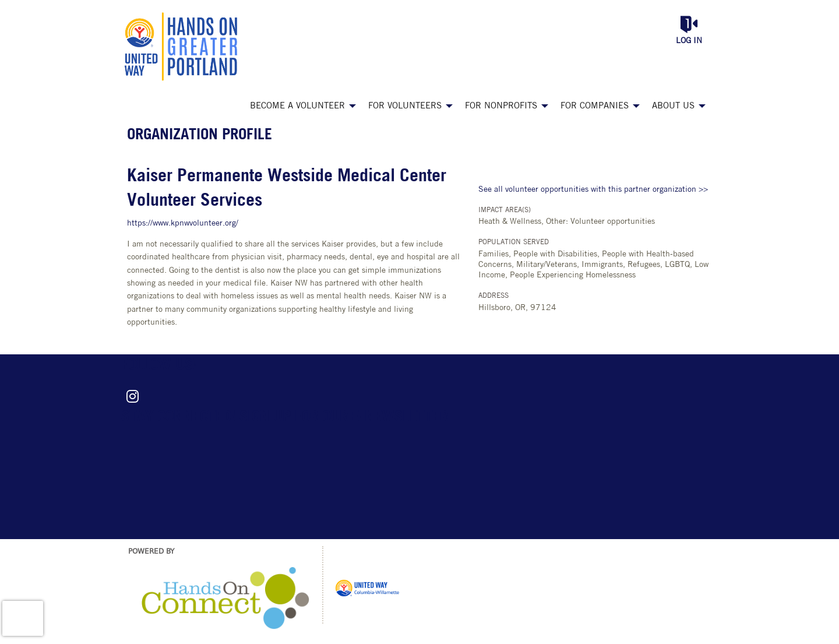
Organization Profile (200, 136)
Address (493, 296)
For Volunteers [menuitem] (405, 106)
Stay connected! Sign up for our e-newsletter (285, 418)
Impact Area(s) (505, 210)
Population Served (514, 242)
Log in (689, 41)
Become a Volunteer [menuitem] (297, 106)
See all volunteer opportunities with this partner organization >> (593, 190)
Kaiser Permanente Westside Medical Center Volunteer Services (287, 189)
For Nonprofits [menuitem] (501, 106)
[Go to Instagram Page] (131, 396)
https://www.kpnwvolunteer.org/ (183, 224)
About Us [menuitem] (673, 106)
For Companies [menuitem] (595, 106)
